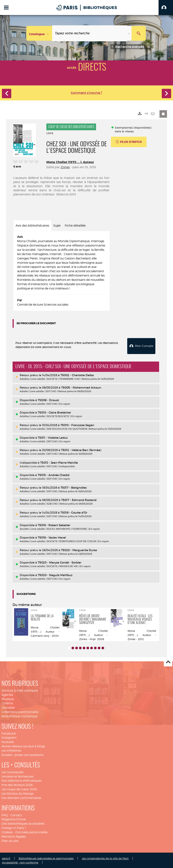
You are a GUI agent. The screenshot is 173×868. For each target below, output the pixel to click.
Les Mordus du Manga (17, 793)
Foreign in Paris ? (14, 827)
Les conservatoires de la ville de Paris (105, 858)
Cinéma (7, 703)
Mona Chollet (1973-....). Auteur (70, 162)
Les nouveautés (12, 771)
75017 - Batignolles (74, 487)
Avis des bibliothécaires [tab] (32, 226)
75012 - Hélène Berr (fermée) (81, 449)
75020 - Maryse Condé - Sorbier (60, 562)
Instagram (9, 737)
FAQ (5, 814)
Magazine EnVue (14, 819)
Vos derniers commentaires (21, 797)
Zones (65, 167)
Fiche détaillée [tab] (75, 226)
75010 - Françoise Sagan (77, 425)
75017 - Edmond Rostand (79, 499)
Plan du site (10, 840)
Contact (16, 814)
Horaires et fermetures (18, 776)
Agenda (7, 694)
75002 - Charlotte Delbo (77, 375)
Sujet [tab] (57, 226)
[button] (166, 8)
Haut (168, 662)
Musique (8, 698)
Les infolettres (11, 750)
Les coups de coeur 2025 (19, 789)
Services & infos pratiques (20, 690)
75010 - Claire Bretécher (54, 412)
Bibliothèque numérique (19, 716)
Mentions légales (14, 836)
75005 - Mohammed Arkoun (81, 387)
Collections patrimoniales (20, 711)
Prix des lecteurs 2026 (17, 784)
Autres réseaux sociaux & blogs (23, 746)
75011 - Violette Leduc (53, 437)
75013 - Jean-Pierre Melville (59, 462)
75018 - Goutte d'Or (74, 512)
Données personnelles (32, 832)
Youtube (8, 741)
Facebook (9, 733)
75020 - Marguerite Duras (79, 549)
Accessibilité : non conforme (20, 862)
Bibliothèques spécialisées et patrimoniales (46, 858)
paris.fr (6, 858)
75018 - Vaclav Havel (52, 537)
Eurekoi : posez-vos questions (23, 754)
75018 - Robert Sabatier (54, 524)
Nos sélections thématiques (21, 780)
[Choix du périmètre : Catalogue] (39, 33)
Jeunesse (8, 707)
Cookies (7, 832)
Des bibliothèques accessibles (23, 823)
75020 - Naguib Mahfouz (55, 575)
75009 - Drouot (48, 400)
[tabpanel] (61, 271)
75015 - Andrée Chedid (54, 474)
